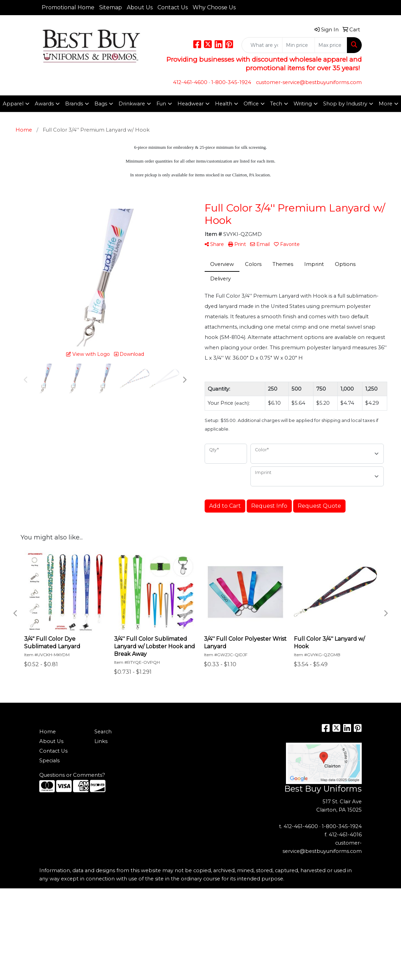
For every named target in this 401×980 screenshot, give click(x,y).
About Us (140, 7)
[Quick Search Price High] (331, 45)
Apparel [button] (13, 104)
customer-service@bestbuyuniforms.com (309, 82)
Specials (49, 761)
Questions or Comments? (72, 775)
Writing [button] (303, 104)
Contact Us (173, 7)
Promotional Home (68, 7)
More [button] (385, 104)
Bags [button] (101, 104)
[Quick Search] (262, 45)
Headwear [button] (191, 104)
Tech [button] (276, 104)
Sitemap (111, 7)
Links (101, 741)
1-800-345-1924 (231, 82)
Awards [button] (44, 104)
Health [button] (224, 104)
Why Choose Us (214, 7)
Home (48, 732)
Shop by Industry (345, 104)
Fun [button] (161, 104)
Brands (74, 104)
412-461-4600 (190, 82)
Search (103, 732)
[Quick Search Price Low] (299, 45)
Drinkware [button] (132, 104)
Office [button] (251, 104)
